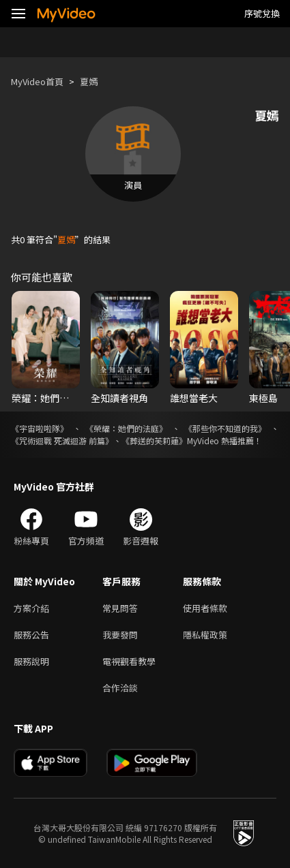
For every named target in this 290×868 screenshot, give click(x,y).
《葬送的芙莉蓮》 (154, 440)
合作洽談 (120, 688)
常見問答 (120, 608)
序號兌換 (262, 13)
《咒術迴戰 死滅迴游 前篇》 (62, 440)
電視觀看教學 (129, 661)
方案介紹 (31, 608)
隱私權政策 (205, 635)
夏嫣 (89, 81)
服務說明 (31, 661)
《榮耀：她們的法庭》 (126, 428)
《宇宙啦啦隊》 (40, 428)
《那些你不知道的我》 (225, 428)
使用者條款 (205, 608)
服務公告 (31, 635)
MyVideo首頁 (37, 81)
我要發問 (120, 635)
